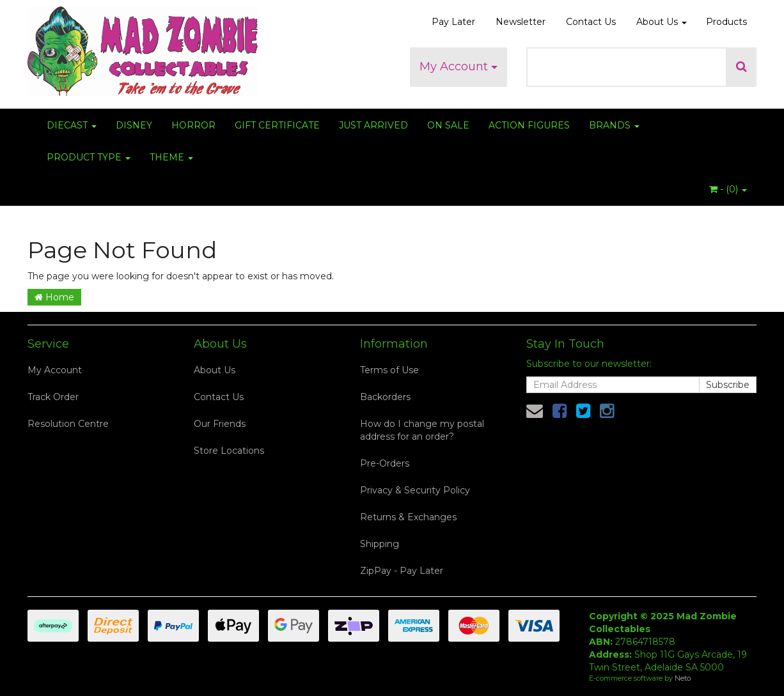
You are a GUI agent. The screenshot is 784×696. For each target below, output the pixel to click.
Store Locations (229, 451)
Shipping (380, 544)
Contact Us (591, 22)
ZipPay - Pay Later (402, 571)
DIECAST (72, 125)
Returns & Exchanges (408, 517)
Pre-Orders (385, 463)
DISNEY (134, 125)
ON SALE (448, 125)
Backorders (385, 397)
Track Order (53, 397)
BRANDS (614, 125)
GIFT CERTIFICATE (277, 125)
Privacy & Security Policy (415, 490)
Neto (683, 678)
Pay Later (453, 22)
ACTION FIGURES (529, 125)
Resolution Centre (68, 424)
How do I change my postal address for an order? (422, 430)
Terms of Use (389, 370)
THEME (171, 157)
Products (726, 22)
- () (728, 189)
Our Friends (220, 424)
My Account (459, 66)
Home (54, 297)
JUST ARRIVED (373, 125)
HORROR (193, 125)
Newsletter (521, 22)
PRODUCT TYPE (89, 157)
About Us (662, 22)
